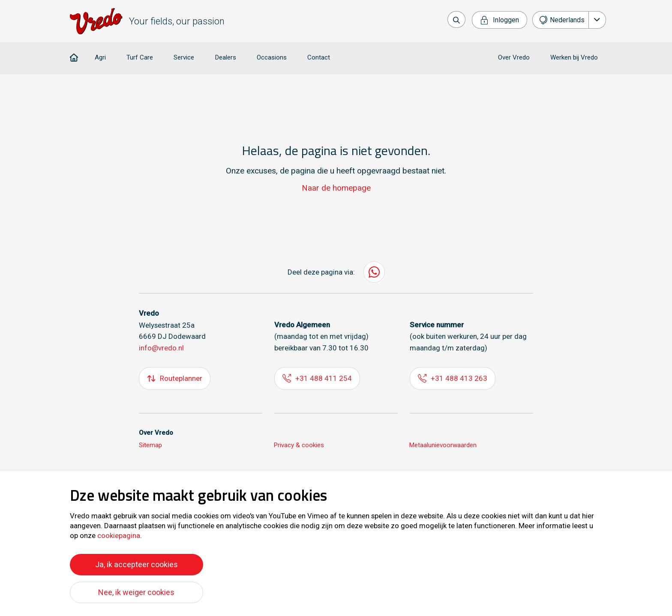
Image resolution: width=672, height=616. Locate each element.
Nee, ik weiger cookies (136, 592)
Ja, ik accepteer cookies (136, 564)
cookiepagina (119, 535)
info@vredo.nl (161, 349)
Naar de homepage (336, 188)
